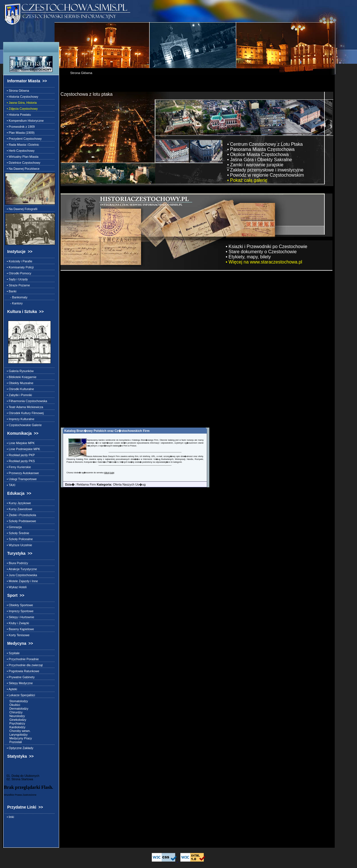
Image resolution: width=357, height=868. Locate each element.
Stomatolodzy (17, 701)
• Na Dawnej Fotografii (21, 209)
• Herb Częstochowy (20, 151)
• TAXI (10, 485)
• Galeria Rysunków (19, 371)
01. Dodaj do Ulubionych (22, 776)
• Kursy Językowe (18, 503)
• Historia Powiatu (18, 115)
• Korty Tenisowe (17, 635)
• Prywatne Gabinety (20, 677)
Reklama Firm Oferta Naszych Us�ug (103, 484)
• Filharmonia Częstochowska (26, 401)
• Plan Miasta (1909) (20, 133)
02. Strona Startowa (19, 779)
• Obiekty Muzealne (19, 383)
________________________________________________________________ (145, 451)
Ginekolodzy (16, 720)
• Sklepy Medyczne (19, 683)
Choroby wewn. (18, 731)
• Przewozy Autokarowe (22, 473)
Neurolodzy (15, 716)
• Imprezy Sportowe (19, 611)
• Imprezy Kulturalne (20, 419)
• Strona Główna (17, 91)
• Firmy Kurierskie (18, 467)
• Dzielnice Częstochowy (23, 163)
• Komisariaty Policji (19, 267)
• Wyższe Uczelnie (19, 545)
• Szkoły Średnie (17, 533)
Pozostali (14, 742)
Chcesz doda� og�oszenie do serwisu (85, 473)
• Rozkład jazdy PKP (20, 455)
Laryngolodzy (16, 735)
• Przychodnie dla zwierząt (24, 665)
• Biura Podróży (17, 563)
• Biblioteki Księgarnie (21, 377)
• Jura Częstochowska (21, 575)
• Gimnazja (13, 527)
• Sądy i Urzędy (17, 279)
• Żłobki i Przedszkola (21, 515)
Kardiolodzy (15, 727)
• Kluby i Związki (17, 623)
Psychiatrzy (15, 723)
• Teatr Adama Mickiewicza (24, 407)
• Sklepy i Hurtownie (20, 617)
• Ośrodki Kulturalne (20, 389)
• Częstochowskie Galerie (23, 425)
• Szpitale (12, 653)
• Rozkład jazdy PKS (20, 461)
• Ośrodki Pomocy (18, 273)
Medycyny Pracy (19, 738)
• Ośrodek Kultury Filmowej (24, 413)
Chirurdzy (14, 712)
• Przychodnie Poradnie (22, 659)
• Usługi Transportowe (21, 479)
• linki (10, 817)
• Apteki (11, 689)
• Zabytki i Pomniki (19, 395)
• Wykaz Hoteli (16, 587)
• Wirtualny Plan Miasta (22, 157)
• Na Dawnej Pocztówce (22, 169)
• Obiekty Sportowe (19, 605)
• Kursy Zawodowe (19, 509)
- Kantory (14, 303)
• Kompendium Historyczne (24, 121)
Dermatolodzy (17, 709)
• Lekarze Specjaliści (20, 695)
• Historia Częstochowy (22, 97)
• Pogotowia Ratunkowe (22, 671)
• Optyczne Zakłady (19, 748)
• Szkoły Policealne (19, 539)
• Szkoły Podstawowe (21, 521)
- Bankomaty (16, 297)
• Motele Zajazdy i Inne (22, 581)
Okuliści (13, 705)
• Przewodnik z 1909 (20, 127)
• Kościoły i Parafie (19, 261)
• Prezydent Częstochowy (23, 139)
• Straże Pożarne (18, 285)
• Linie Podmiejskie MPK (23, 449)
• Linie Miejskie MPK (20, 443)
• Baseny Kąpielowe (20, 629)
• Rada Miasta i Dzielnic (22, 145)
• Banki (11, 291)
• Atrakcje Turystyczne (21, 569)
